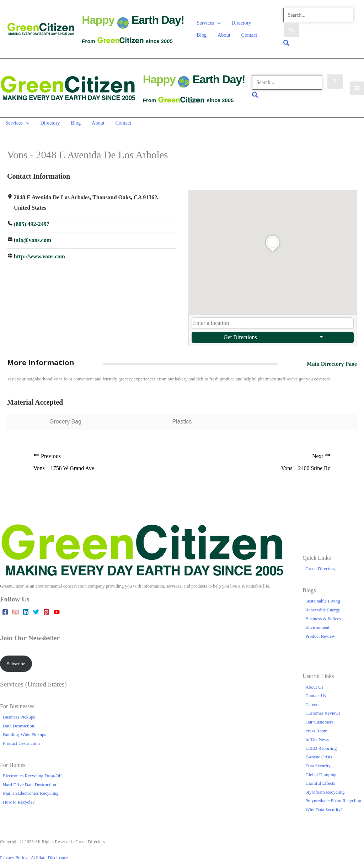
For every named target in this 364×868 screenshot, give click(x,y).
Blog (266, 23)
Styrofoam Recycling (325, 787)
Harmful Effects (320, 778)
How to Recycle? (19, 797)
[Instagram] (15, 607)
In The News (317, 735)
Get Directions (240, 333)
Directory (240, 23)
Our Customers (319, 717)
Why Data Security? (324, 805)
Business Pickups (19, 712)
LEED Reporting (321, 743)
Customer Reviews (323, 708)
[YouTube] (57, 607)
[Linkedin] (26, 607)
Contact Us (316, 691)
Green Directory (320, 564)
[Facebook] (5, 607)
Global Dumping (321, 770)
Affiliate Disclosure (48, 853)
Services (208, 23)
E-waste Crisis (319, 752)
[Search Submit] (291, 29)
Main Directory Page (331, 359)
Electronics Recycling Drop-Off (32, 771)
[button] (217, 23)
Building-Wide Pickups (24, 730)
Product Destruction (21, 738)
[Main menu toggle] (357, 85)
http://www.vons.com (39, 252)
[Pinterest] (46, 607)
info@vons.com (33, 235)
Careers (312, 699)
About (203, 32)
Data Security (318, 761)
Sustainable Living (323, 596)
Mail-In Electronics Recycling (31, 788)
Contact (228, 32)
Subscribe (16, 659)
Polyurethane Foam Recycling (333, 796)
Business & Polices (323, 614)
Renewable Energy (323, 605)
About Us (314, 682)
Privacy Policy (14, 853)
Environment (317, 623)
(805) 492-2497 (32, 219)
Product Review (320, 631)
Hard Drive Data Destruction (30, 780)
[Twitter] (36, 607)
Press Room (316, 726)
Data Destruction (18, 721)
